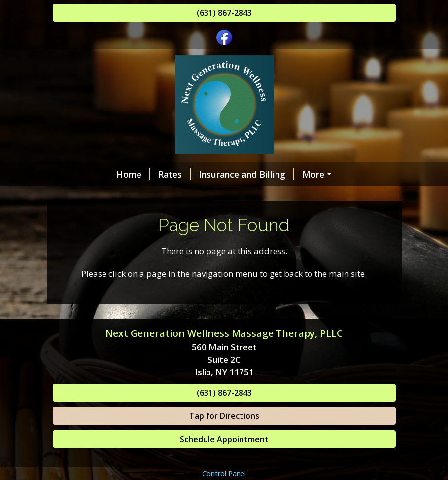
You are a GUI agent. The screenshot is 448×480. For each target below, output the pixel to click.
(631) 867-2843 (224, 13)
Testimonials (92, 216)
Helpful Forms (248, 195)
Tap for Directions (224, 458)
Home (78, 174)
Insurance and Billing (191, 174)
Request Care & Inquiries (187, 216)
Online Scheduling (288, 174)
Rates (119, 174)
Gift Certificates (168, 195)
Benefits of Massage (338, 195)
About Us (271, 216)
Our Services (91, 195)
